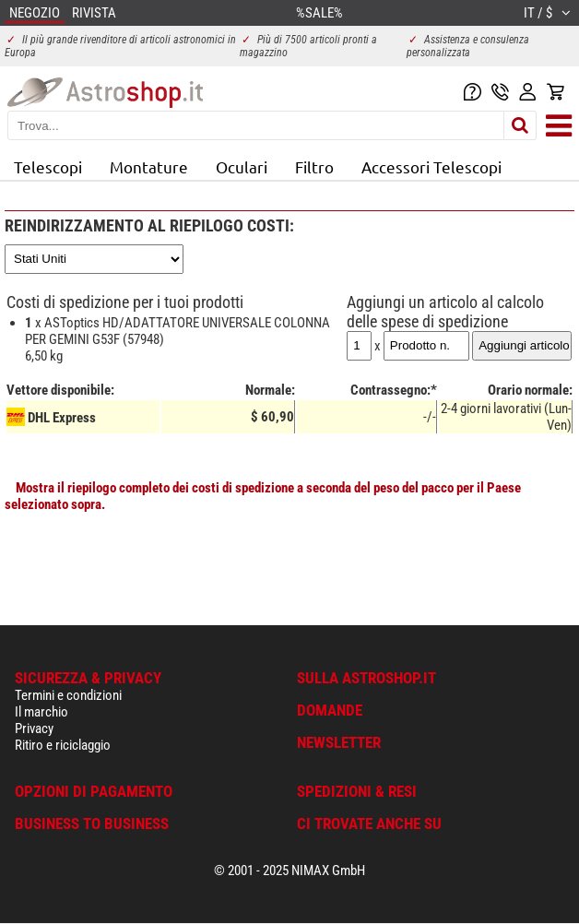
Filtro (314, 166)
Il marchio (41, 712)
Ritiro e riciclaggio (63, 745)
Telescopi (48, 166)
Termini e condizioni (68, 695)
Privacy (34, 729)
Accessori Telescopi (431, 166)
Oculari (242, 166)
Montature (149, 166)
